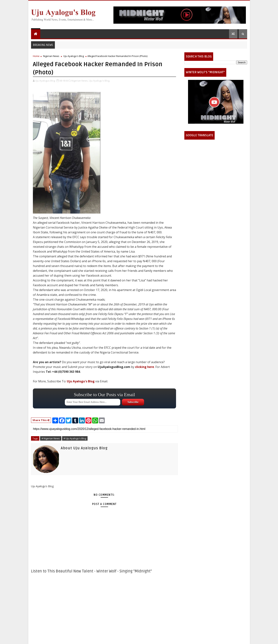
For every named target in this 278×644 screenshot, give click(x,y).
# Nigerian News (51, 438)
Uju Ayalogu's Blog (74, 56)
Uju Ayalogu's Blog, (99, 81)
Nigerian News (51, 56)
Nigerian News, (80, 81)
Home (36, 56)
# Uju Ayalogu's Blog (75, 438)
